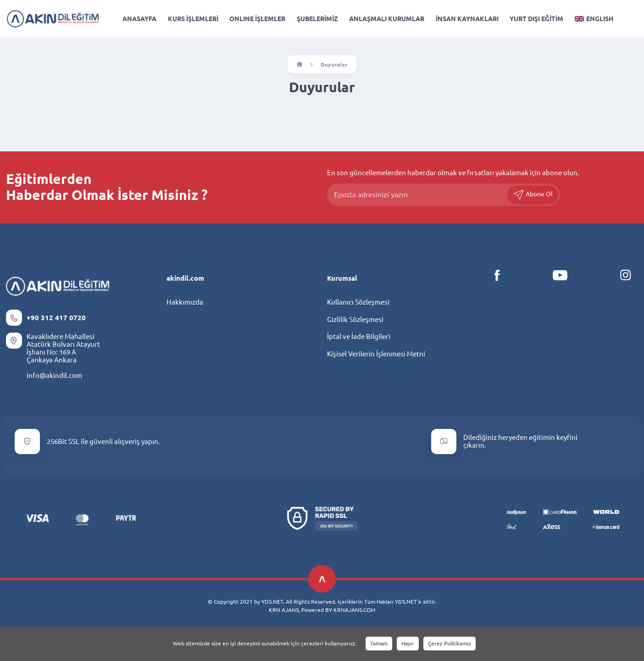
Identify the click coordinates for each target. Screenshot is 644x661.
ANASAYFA (139, 19)
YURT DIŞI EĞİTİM (536, 19)
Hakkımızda (185, 302)
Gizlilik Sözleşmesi (355, 319)
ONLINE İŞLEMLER (257, 19)
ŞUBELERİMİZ (317, 19)
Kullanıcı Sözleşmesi (358, 302)
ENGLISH (594, 19)
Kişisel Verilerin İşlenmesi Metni (376, 354)
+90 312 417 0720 (56, 318)
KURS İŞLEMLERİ (193, 19)
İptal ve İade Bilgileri (359, 336)
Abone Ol (533, 195)
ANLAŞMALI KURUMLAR (387, 19)
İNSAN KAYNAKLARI (467, 19)
